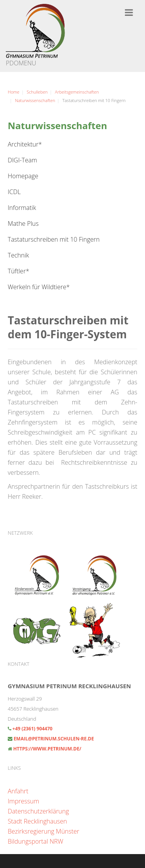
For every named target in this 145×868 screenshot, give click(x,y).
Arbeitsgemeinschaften (77, 92)
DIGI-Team (22, 160)
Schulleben (37, 92)
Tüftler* (18, 271)
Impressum (23, 801)
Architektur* (25, 144)
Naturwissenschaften (35, 100)
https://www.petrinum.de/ (47, 749)
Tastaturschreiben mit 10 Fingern (54, 239)
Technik (18, 255)
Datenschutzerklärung (38, 811)
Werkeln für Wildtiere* (39, 287)
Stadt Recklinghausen (37, 821)
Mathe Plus (23, 223)
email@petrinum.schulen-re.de (54, 739)
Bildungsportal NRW (36, 841)
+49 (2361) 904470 (32, 729)
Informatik (22, 208)
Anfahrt (18, 791)
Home (14, 92)
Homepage (23, 176)
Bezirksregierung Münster (43, 831)
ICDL (14, 192)
